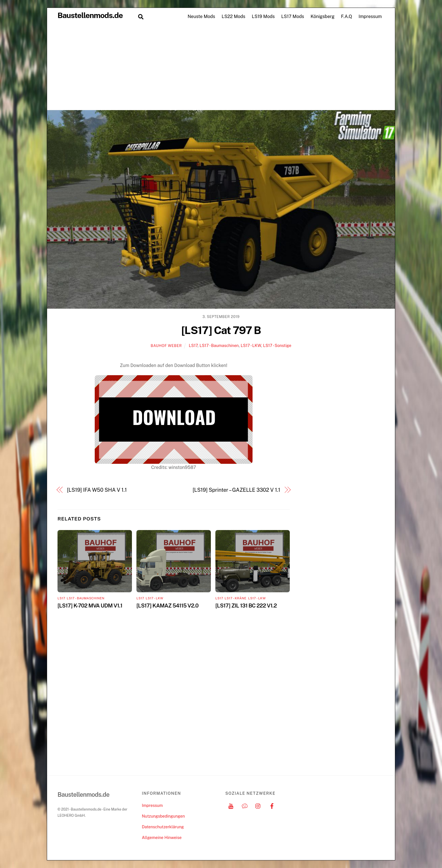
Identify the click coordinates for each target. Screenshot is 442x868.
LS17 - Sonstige (277, 345)
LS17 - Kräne (236, 598)
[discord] (245, 805)
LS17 (193, 345)
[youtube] (231, 805)
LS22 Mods (233, 16)
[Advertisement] (221, 68)
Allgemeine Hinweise (162, 837)
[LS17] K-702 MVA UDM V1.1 (90, 606)
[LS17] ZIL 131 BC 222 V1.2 (246, 606)
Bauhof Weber (166, 346)
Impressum (370, 16)
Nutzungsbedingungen (163, 816)
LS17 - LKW (251, 345)
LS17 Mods (293, 16)
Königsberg (323, 16)
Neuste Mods (201, 16)
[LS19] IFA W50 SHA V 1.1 (97, 490)
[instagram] (258, 805)
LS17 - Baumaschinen (219, 345)
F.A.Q (347, 16)
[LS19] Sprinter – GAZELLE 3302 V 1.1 (236, 490)
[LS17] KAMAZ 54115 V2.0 (167, 606)
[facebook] (272, 805)
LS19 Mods (263, 16)
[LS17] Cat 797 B (221, 330)
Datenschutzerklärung (163, 827)
